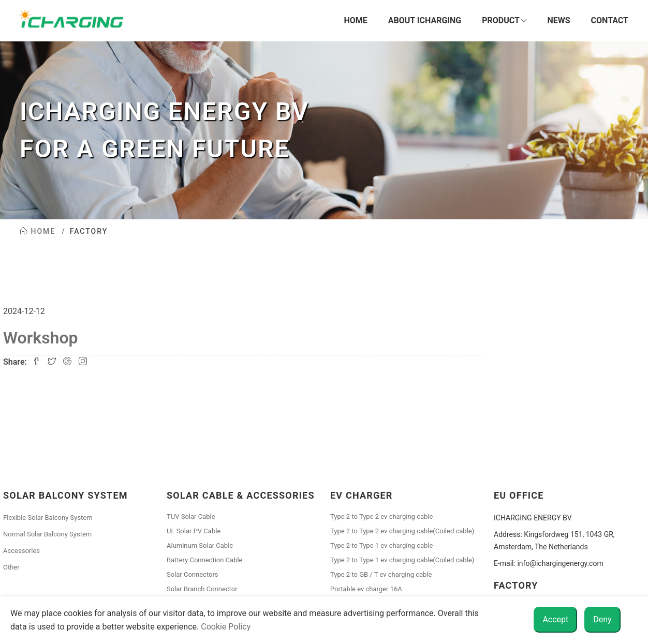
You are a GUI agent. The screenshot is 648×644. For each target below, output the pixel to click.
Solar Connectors (193, 574)
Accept (555, 619)
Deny (602, 619)
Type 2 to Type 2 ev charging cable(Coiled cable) (402, 531)
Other (11, 567)
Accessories (21, 551)
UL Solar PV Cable (194, 531)
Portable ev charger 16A (366, 589)
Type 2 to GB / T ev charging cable (381, 574)
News (558, 20)
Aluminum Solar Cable (200, 545)
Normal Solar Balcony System (47, 534)
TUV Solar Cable (191, 516)
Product (504, 21)
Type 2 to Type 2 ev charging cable (381, 516)
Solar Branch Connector (202, 589)
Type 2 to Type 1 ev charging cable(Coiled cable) (402, 560)
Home (355, 20)
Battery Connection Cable (205, 560)
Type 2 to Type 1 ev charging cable (381, 545)
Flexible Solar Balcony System (48, 518)
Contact (610, 20)
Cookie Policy (226, 627)
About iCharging (425, 20)
